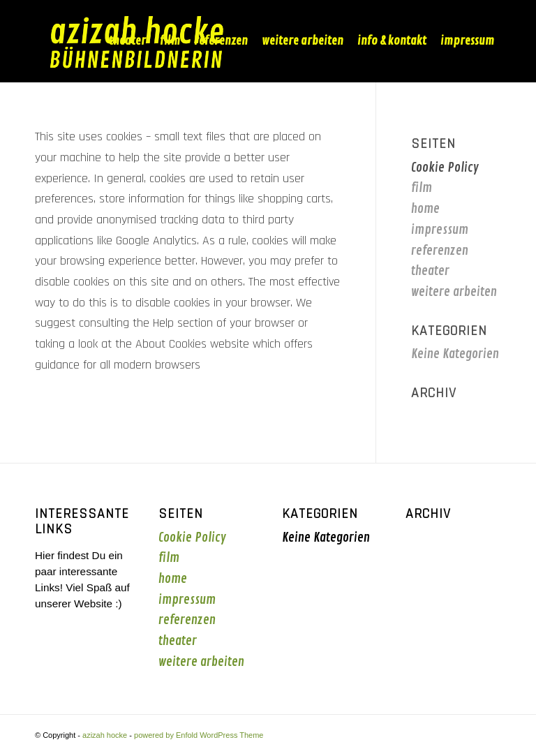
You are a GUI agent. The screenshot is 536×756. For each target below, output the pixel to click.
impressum (440, 230)
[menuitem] (127, 41)
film (422, 188)
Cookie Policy (445, 168)
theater (430, 271)
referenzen (440, 251)
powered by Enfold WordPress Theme (199, 735)
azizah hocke (105, 735)
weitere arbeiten (454, 292)
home (425, 209)
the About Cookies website (182, 344)
